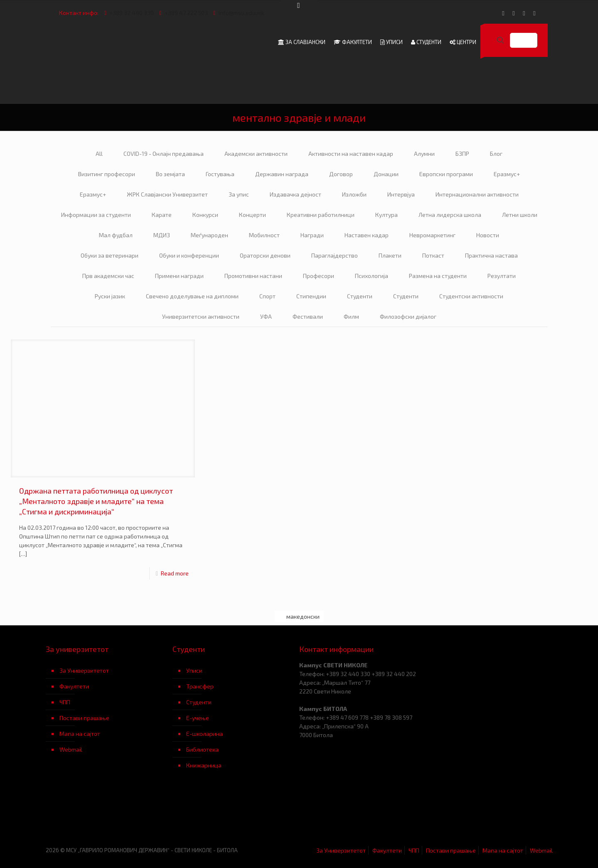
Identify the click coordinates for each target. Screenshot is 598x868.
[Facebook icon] (503, 13)
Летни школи (520, 215)
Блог (496, 154)
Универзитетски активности (201, 316)
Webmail (71, 749)
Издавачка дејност (295, 194)
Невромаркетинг (432, 235)
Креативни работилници (321, 215)
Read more (175, 573)
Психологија (372, 276)
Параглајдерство (335, 255)
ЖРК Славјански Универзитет (167, 194)
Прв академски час (108, 276)
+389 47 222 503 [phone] (186, 13)
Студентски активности (471, 296)
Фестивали (308, 316)
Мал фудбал (116, 235)
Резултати (502, 276)
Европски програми (446, 174)
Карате (162, 215)
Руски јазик (110, 296)
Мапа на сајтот (80, 734)
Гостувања (220, 174)
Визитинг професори (107, 174)
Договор (341, 174)
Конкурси (205, 215)
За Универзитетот (84, 670)
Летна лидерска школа (450, 215)
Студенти (360, 296)
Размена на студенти (438, 276)
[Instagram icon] (535, 13)
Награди (312, 235)
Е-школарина (204, 734)
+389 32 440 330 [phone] (132, 13)
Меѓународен (209, 235)
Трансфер (200, 686)
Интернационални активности (477, 194)
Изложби (354, 194)
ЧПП (65, 702)
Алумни (424, 154)
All (99, 154)
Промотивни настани (253, 276)
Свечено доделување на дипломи (192, 296)
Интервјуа (401, 194)
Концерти (252, 215)
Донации (386, 174)
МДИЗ (162, 235)
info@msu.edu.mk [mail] (241, 13)
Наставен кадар (367, 235)
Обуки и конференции (189, 255)
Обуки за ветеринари (110, 255)
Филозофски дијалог (408, 316)
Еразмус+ (507, 174)
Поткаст (433, 255)
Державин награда (282, 174)
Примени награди (179, 276)
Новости (488, 235)
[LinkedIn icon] (524, 13)
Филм (351, 316)
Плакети (390, 255)
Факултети (74, 686)
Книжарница (204, 765)
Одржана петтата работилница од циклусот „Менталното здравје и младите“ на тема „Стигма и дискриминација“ (96, 501)
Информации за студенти (96, 215)
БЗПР (462, 154)
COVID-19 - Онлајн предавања (164, 154)
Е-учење (198, 718)
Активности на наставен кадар (351, 154)
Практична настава (491, 255)
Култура (386, 215)
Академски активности (256, 154)
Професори (319, 276)
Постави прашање (84, 718)
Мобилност (264, 235)
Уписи (194, 670)
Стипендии (311, 296)
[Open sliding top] (299, 9)
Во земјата (170, 174)
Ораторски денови (265, 255)
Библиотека (202, 749)
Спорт (267, 296)
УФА (266, 316)
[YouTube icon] (514, 13)
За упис (239, 194)
